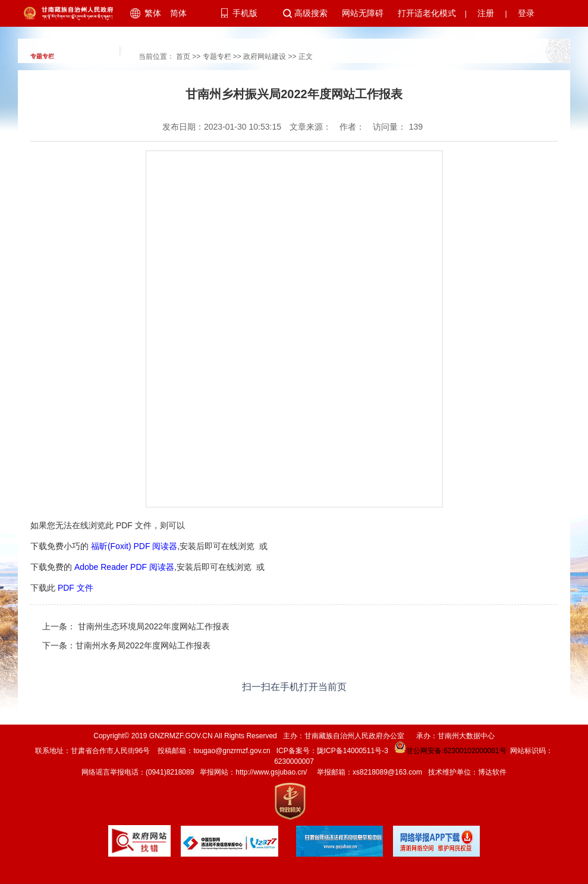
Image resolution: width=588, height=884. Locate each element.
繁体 (153, 13)
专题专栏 (217, 57)
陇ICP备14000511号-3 (353, 751)
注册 (486, 13)
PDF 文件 (76, 588)
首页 (183, 57)
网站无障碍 (363, 13)
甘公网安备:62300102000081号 (449, 751)
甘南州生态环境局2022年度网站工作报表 (152, 626)
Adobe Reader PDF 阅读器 (124, 567)
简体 (178, 13)
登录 (526, 13)
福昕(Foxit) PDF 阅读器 (134, 546)
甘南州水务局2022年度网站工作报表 (143, 645)
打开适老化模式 (427, 13)
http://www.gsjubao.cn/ (271, 772)
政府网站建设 (265, 57)
